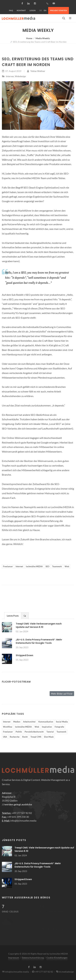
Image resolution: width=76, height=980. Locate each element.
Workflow (8, 727)
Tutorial (50, 732)
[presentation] (25, 616)
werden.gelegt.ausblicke (18, 804)
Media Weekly (43, 38)
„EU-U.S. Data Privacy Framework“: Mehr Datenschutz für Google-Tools (39, 641)
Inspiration (47, 727)
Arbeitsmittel (29, 722)
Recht (25, 737)
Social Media (62, 722)
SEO (47, 566)
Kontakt (21, 10)
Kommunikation (46, 722)
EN (45, 10)
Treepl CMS (36, 737)
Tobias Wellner (36, 71)
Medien (17, 722)
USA (5, 737)
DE (41, 10)
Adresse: (7, 793)
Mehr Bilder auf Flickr (62, 694)
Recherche (15, 737)
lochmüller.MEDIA (34, 566)
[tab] (13, 616)
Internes (10, 76)
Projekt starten (59, 10)
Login (33, 10)
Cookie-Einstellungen (57, 958)
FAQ (11, 10)
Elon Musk (49, 737)
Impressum (14, 958)
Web (67, 566)
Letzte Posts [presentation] (13, 616)
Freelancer (8, 566)
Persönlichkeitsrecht (34, 732)
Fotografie (59, 727)
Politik (19, 732)
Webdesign (20, 76)
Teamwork (57, 566)
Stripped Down (24, 655)
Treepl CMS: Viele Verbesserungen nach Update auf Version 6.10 (39, 625)
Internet (19, 566)
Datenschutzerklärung (33, 958)
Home (29, 38)
